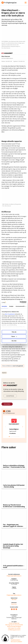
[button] (23, 427)
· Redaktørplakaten (15, 640)
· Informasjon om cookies (14, 628)
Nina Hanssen (6, 56)
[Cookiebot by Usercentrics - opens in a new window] (20, 302)
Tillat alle (14, 332)
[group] (14, 427)
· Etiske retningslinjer (14, 623)
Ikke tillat (14, 341)
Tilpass (14, 336)
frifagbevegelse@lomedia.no (14, 576)
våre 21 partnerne (10, 314)
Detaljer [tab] (11, 306)
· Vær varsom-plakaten (16, 642)
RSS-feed (14, 600)
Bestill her (14, 604)
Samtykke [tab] (4, 306)
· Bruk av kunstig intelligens (14, 626)
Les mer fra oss (10, 396)
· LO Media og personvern (14, 630)
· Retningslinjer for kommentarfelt (14, 625)
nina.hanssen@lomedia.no (7, 58)
